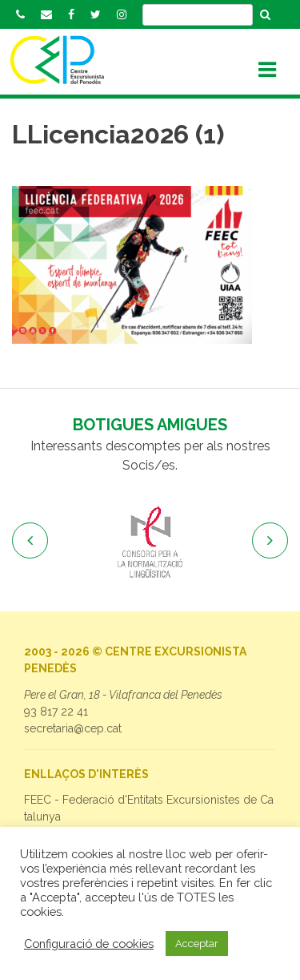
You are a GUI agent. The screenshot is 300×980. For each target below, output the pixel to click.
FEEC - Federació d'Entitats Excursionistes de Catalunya (149, 808)
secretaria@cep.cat (73, 728)
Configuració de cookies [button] (89, 944)
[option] (150, 543)
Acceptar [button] (197, 944)
